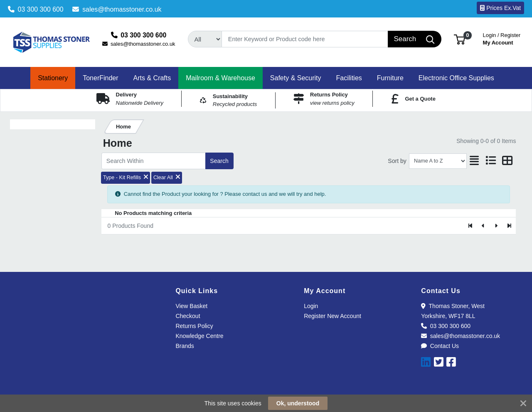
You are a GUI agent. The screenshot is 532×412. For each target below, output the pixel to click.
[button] (459, 39)
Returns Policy (194, 326)
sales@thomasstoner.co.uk (117, 9)
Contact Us (440, 346)
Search (219, 161)
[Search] (305, 39)
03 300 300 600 (36, 9)
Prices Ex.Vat (500, 8)
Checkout (188, 316)
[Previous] (484, 226)
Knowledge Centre (199, 336)
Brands (185, 346)
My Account (502, 38)
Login (311, 306)
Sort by (397, 161)
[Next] (496, 226)
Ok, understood (298, 403)
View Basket (191, 306)
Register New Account (332, 316)
